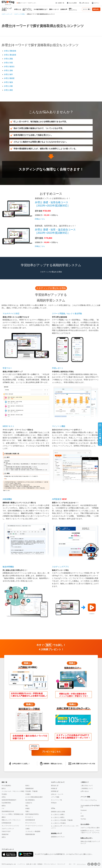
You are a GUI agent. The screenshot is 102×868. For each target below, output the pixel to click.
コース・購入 (87, 9)
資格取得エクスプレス (58, 837)
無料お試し (96, 9)
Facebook (84, 810)
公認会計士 (29, 803)
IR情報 (53, 788)
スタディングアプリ (60, 567)
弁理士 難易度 (9, 78)
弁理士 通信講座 (10, 55)
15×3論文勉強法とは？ (41, 9)
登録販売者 (5, 834)
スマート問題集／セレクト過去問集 (67, 314)
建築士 (4, 817)
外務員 (27, 808)
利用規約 (40, 864)
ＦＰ (3, 808)
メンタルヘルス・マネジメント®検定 (13, 791)
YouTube (83, 819)
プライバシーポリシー (50, 864)
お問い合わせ (84, 3)
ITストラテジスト (31, 823)
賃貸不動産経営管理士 (32, 814)
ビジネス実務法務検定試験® (34, 797)
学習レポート (58, 368)
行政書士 (28, 794)
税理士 (4, 806)
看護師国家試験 (30, 834)
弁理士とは (18, 9)
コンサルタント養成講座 (33, 831)
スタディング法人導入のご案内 (90, 828)
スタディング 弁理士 (7, 9)
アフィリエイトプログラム (89, 800)
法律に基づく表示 (31, 864)
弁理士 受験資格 (10, 51)
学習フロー (7, 368)
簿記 (27, 806)
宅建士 (27, 811)
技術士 (27, 786)
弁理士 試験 (8, 86)
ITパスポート (29, 817)
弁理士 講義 (8, 59)
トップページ (21, 864)
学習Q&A (54, 803)
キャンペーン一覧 (56, 800)
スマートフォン (81, 864)
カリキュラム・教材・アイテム (27, 9)
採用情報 (54, 791)
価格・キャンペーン (73, 9)
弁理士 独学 (8, 74)
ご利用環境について (87, 788)
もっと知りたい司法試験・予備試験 (62, 820)
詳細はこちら (40, 219)
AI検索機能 (7, 499)
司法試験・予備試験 (31, 791)
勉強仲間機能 (8, 567)
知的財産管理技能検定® (9, 800)
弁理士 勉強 (8, 82)
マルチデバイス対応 (11, 314)
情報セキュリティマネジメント (11, 820)
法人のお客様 (72, 3)
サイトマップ (61, 864)
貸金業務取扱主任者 (8, 811)
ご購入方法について (87, 786)
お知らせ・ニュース (57, 794)
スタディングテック (8, 829)
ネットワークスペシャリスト (10, 826)
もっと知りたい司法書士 (58, 823)
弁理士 (4, 797)
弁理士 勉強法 (9, 67)
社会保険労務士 (6, 803)
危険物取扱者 (29, 788)
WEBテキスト (8, 426)
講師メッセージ (54, 9)
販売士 (4, 788)
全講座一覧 (60, 3)
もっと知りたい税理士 (58, 817)
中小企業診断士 (6, 786)
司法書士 (4, 794)
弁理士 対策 (8, 63)
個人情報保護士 (30, 800)
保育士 (4, 837)
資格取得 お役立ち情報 (58, 812)
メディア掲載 (55, 797)
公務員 (27, 829)
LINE (82, 816)
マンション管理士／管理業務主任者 (12, 814)
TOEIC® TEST (6, 831)
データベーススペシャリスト (34, 826)
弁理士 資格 (8, 70)
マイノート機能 (59, 426)
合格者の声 (64, 9)
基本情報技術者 (30, 820)
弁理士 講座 (8, 90)
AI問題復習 (57, 499)
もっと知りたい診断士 (58, 814)
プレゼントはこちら (51, 752)
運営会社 (54, 786)
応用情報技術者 (6, 823)
